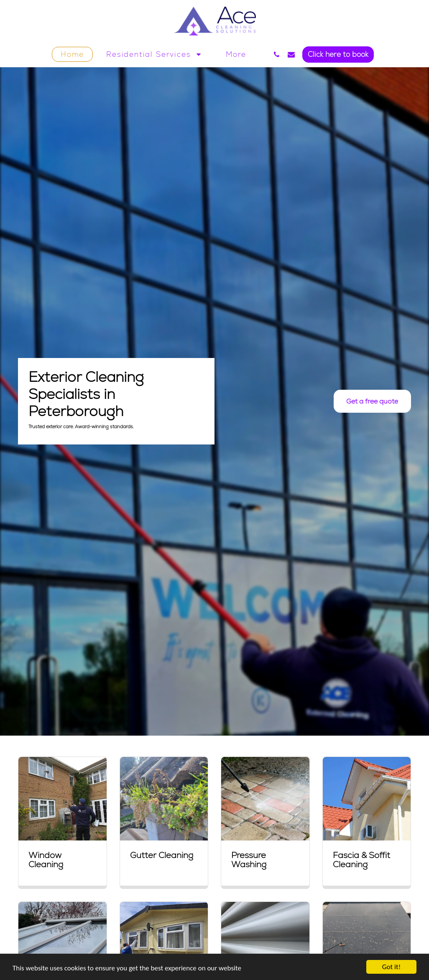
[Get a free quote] (372, 401)
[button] (155, 54)
